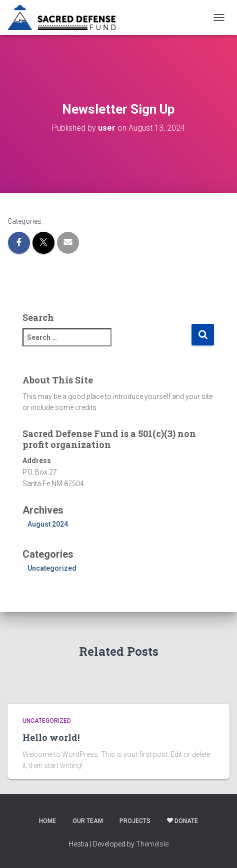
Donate (182, 821)
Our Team (88, 821)
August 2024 (48, 524)
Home (47, 821)
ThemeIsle (152, 844)
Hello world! (51, 737)
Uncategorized (52, 568)
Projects (135, 821)
